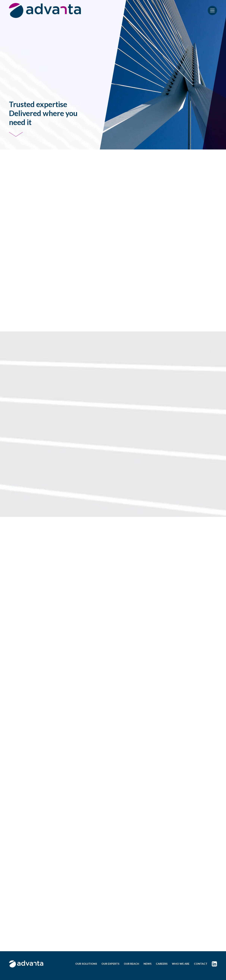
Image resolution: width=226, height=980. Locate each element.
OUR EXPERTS (110, 964)
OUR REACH (131, 964)
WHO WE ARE (181, 964)
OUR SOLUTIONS (86, 964)
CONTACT (201, 964)
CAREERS (162, 964)
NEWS (147, 964)
